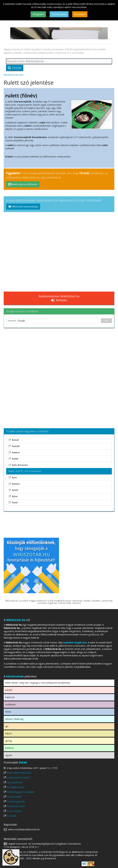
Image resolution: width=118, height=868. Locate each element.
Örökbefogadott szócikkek (21, 792)
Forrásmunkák (14, 797)
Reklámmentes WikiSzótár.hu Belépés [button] (59, 298)
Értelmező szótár (16, 806)
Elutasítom (80, 14)
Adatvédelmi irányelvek (19, 773)
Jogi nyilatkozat (15, 782)
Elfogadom (38, 14)
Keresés (15, 68)
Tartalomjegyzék (16, 801)
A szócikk (11, 816)
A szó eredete (14, 811)
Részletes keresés (14, 75)
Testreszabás (59, 14)
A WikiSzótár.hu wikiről (18, 777)
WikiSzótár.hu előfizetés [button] (23, 184)
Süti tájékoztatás (16, 787)
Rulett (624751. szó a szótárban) (25, 471)
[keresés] (52, 321)
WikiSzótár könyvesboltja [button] (23, 206)
